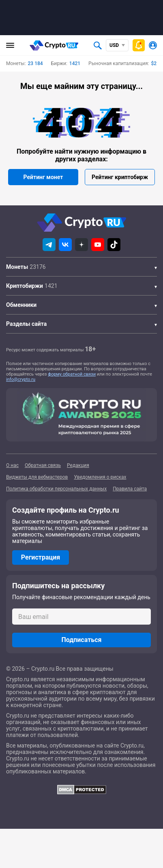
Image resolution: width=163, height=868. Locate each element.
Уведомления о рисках (100, 477)
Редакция (78, 465)
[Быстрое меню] (139, 45)
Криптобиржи (25, 286)
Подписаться (81, 640)
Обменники (21, 305)
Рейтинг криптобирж (120, 177)
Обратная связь (43, 465)
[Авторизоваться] (153, 45)
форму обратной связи (72, 374)
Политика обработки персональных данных (56, 489)
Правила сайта (130, 489)
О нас (12, 465)
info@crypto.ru (21, 379)
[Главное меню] (10, 45)
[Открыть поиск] (98, 45)
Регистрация (41, 557)
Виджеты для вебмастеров (37, 477)
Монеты (17, 267)
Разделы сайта (26, 324)
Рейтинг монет (43, 177)
